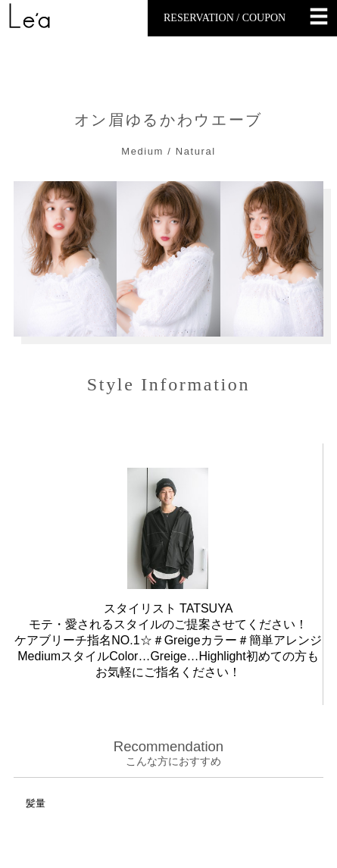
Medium (142, 151)
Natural (196, 151)
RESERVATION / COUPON (225, 18)
